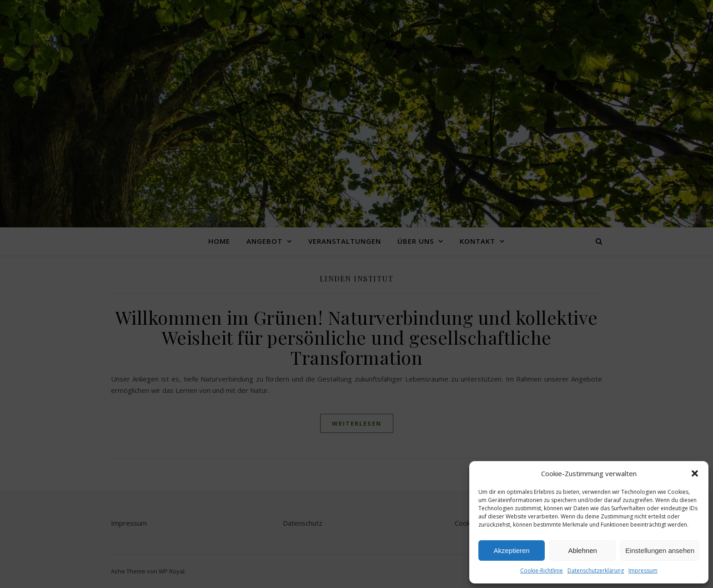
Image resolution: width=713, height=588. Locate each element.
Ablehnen (582, 550)
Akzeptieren (511, 550)
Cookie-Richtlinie (542, 570)
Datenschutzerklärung (596, 570)
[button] (695, 473)
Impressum (643, 570)
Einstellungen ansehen (660, 550)
